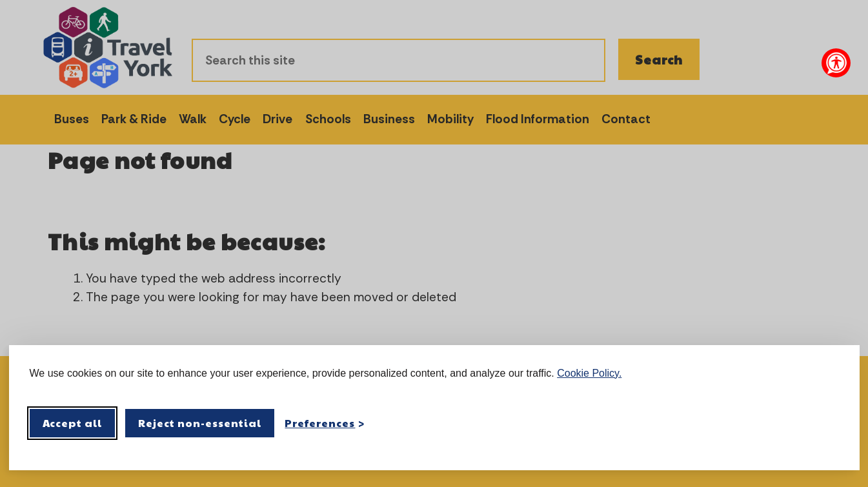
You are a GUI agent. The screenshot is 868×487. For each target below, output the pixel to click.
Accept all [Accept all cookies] (73, 423)
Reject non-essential (200, 423)
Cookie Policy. (589, 373)
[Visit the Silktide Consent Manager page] (831, 423)
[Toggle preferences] (325, 423)
